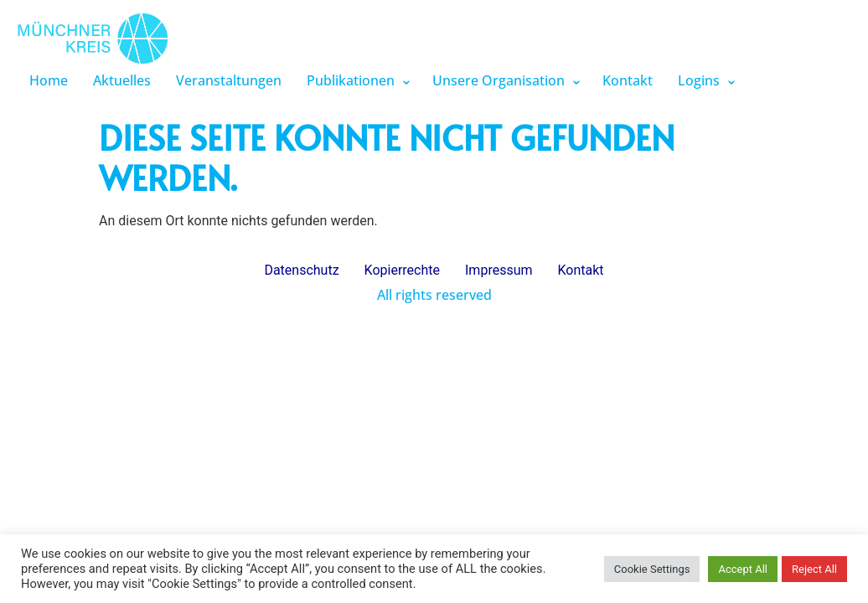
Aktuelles (122, 80)
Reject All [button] (814, 569)
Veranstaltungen (229, 80)
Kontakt (628, 80)
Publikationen (351, 80)
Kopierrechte (402, 270)
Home (49, 80)
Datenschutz (301, 270)
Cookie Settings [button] (652, 569)
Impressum (499, 270)
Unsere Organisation (499, 80)
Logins (699, 80)
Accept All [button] (743, 569)
